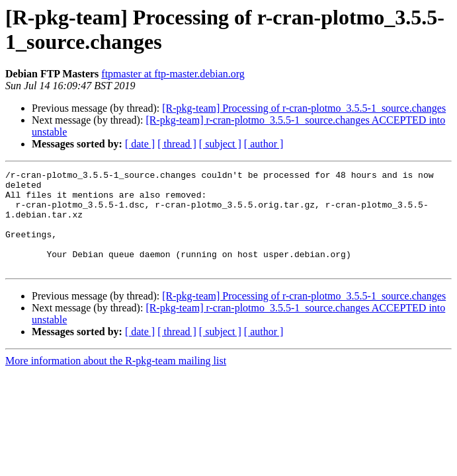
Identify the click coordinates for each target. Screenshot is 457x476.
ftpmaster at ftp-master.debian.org (173, 74)
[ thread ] (177, 144)
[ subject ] (220, 144)
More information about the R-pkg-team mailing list (116, 380)
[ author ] (264, 144)
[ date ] (140, 144)
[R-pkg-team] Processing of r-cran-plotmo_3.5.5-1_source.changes (304, 108)
